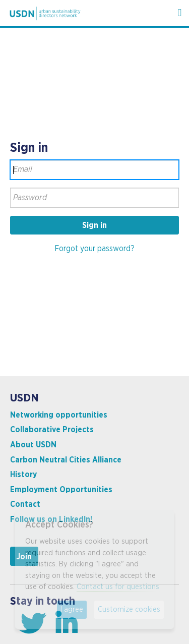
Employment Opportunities (61, 490)
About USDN (33, 445)
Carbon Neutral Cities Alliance (66, 460)
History (23, 475)
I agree (72, 609)
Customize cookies (129, 609)
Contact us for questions (118, 587)
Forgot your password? (94, 249)
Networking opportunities (59, 415)
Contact (25, 504)
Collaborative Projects (52, 430)
